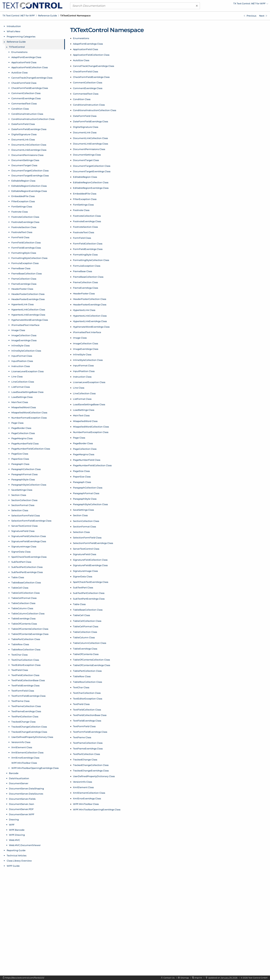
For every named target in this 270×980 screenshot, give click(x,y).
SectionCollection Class (86, 521)
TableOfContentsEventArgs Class (92, 665)
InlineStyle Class (82, 354)
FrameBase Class (82, 271)
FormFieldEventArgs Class (88, 249)
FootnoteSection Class (85, 227)
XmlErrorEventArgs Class (87, 798)
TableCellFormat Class (86, 626)
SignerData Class (83, 576)
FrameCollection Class (85, 282)
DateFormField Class (85, 116)
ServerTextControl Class (86, 549)
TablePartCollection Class (87, 671)
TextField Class (81, 704)
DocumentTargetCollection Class (92, 166)
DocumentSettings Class (87, 155)
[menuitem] (238, 4)
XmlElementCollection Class (89, 793)
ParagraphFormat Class (86, 493)
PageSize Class (81, 471)
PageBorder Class (83, 443)
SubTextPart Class (83, 587)
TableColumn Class (84, 637)
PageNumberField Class (87, 460)
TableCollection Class (85, 632)
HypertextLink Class (84, 310)
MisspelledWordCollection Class (91, 427)
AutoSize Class (81, 60)
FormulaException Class (87, 266)
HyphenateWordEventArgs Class (91, 327)
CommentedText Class (86, 94)
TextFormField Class (84, 726)
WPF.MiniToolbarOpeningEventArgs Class (97, 809)
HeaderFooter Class (84, 293)
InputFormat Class (83, 365)
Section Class (80, 515)
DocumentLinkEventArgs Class (90, 144)
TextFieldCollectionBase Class (90, 715)
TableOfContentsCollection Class (91, 660)
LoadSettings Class (84, 410)
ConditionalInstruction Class (89, 105)
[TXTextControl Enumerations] (263, 16)
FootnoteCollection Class (87, 216)
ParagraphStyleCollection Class (90, 504)
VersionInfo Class (82, 782)
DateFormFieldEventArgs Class (90, 121)
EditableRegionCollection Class (91, 182)
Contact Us (169, 978)
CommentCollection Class (88, 82)
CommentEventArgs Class (88, 88)
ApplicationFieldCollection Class (91, 55)
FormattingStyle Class (85, 255)
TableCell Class (81, 615)
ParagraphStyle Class (85, 499)
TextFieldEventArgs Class (87, 721)
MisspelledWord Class (85, 421)
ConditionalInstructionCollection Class (95, 110)
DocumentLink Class (85, 132)
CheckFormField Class (85, 71)
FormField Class (82, 238)
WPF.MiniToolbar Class (86, 804)
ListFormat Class (82, 399)
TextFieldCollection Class (87, 710)
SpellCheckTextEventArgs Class (91, 582)
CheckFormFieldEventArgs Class (91, 77)
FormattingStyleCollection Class (91, 260)
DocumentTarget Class (86, 160)
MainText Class (81, 415)
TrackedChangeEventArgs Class (91, 771)
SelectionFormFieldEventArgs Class (93, 543)
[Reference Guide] (250, 16)
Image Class (80, 338)
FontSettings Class (83, 205)
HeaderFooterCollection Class (90, 299)
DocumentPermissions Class (89, 149)
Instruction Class (82, 377)
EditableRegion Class (85, 177)
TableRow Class (82, 676)
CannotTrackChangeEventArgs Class (94, 66)
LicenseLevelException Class (89, 382)
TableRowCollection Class (87, 682)
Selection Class (81, 532)
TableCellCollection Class (87, 621)
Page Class (79, 438)
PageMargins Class (84, 454)
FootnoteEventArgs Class (87, 221)
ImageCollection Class (85, 343)
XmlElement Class (83, 787)
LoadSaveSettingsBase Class (89, 404)
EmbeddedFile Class (85, 194)
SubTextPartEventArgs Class (89, 599)
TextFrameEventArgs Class (88, 749)
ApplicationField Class (85, 49)
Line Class (79, 388)
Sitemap (185, 978)
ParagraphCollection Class (88, 488)
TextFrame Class (82, 737)
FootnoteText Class (84, 232)
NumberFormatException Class (91, 432)
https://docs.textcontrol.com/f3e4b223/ (25, 978)
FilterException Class (85, 199)
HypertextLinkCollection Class (90, 316)
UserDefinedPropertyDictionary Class (94, 776)
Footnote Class (81, 210)
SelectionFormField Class (87, 538)
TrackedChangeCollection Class (91, 765)
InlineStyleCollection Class (88, 360)
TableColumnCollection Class (90, 643)
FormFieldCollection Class (88, 244)
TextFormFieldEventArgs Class (90, 732)
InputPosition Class (84, 371)
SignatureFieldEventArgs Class (90, 565)
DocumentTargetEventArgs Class (92, 171)
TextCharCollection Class (87, 693)
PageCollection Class (85, 449)
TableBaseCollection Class (88, 610)
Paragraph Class (82, 482)
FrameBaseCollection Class (88, 277)
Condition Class (82, 99)
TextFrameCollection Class (88, 743)
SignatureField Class (85, 554)
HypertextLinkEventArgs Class (90, 321)
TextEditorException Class (88, 699)
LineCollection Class (84, 393)
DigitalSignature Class (86, 127)
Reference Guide (48, 16)
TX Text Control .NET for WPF (19, 16)
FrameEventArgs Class (85, 288)
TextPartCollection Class (86, 754)
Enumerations (81, 38)
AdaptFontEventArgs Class (88, 44)
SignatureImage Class (85, 571)
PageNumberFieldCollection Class (92, 465)
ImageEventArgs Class (86, 349)
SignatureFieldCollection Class (90, 560)
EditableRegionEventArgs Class (91, 188)
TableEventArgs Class (85, 649)
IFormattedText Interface (87, 332)
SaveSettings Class (83, 510)
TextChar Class (81, 687)
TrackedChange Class (85, 760)
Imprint (198, 978)
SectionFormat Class (84, 527)
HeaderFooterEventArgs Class (90, 305)
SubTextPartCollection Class (89, 593)
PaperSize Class (82, 477)
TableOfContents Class (86, 654)
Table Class (79, 604)
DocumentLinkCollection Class (90, 138)
